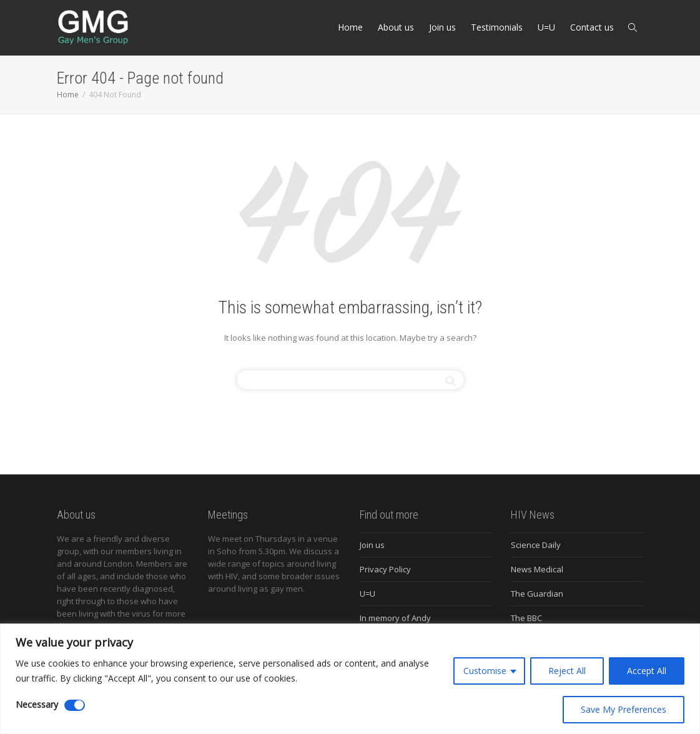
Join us (442, 27)
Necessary (37, 704)
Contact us (592, 27)
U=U (546, 27)
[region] (350, 679)
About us (396, 27)
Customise (485, 671)
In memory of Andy (395, 618)
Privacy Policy (385, 569)
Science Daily (536, 545)
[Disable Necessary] (75, 705)
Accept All (647, 671)
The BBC (526, 618)
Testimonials (497, 27)
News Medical (537, 569)
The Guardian (537, 594)
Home (350, 27)
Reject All (567, 671)
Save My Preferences (624, 709)
